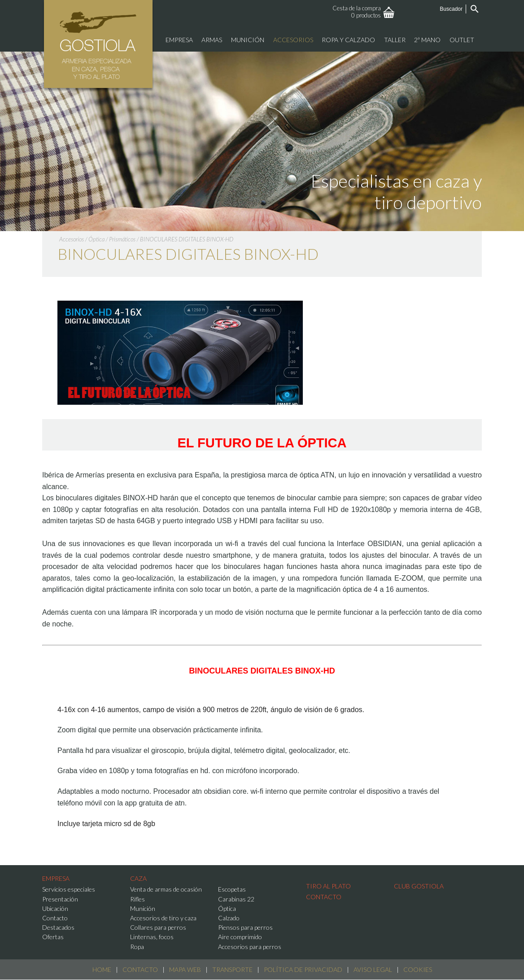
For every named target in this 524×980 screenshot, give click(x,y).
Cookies (418, 969)
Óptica (96, 239)
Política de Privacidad (303, 969)
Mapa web (185, 969)
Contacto (140, 969)
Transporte (232, 969)
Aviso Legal (373, 969)
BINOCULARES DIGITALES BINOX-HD (187, 239)
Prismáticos (122, 239)
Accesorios (72, 239)
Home (102, 969)
